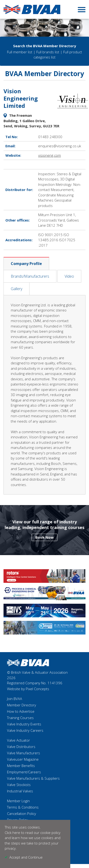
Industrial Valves (20, 791)
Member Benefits (21, 766)
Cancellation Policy (22, 814)
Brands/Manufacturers (30, 276)
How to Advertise (21, 711)
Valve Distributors (21, 747)
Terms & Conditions (23, 807)
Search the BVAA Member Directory (45, 46)
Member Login (18, 801)
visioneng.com (50, 155)
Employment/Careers (24, 772)
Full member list (20, 52)
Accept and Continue (26, 857)
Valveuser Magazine (23, 759)
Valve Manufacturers (24, 753)
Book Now (44, 537)
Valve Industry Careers (25, 730)
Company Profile (26, 264)
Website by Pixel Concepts (28, 689)
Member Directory (22, 705)
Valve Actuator (19, 740)
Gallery (17, 289)
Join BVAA (15, 699)
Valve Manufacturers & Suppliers (33, 778)
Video (69, 276)
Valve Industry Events (24, 724)
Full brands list (48, 52)
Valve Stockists (19, 785)
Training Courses (20, 718)
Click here (12, 833)
